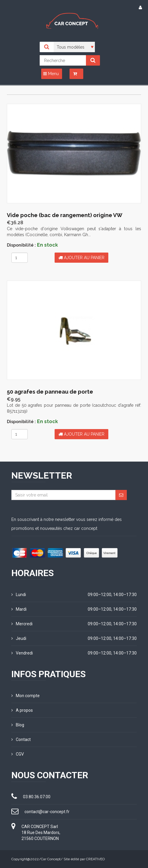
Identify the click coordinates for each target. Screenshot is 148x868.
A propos (22, 710)
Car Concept (51, 859)
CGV (18, 754)
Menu (51, 74)
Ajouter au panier (81, 258)
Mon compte (26, 696)
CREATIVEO (95, 859)
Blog (18, 725)
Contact (21, 739)
